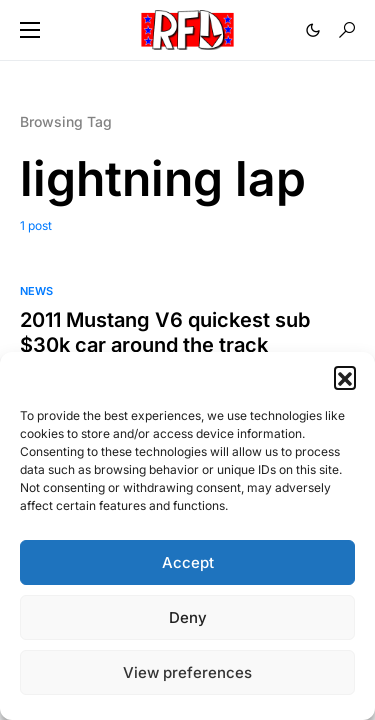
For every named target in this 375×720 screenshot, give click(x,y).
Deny (188, 617)
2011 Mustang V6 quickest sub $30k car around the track (165, 332)
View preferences (187, 672)
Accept (188, 562)
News (36, 291)
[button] (345, 377)
